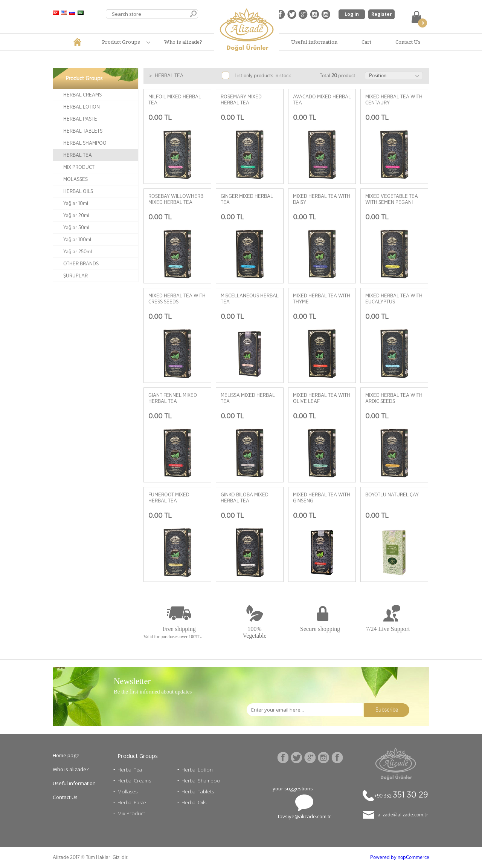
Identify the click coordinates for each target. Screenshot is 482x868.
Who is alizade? (183, 42)
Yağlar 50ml (76, 228)
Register (382, 14)
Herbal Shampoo (201, 781)
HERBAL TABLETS (83, 131)
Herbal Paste (132, 802)
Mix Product (131, 813)
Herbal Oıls (194, 802)
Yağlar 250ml (78, 252)
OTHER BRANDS (81, 264)
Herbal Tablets (198, 791)
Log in (352, 14)
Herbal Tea (130, 770)
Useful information (314, 42)
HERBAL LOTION (82, 107)
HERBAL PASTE (80, 119)
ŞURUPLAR (76, 276)
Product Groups (121, 42)
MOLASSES (76, 179)
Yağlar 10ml (76, 204)
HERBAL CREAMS (82, 95)
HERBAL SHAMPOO (85, 143)
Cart (366, 42)
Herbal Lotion (197, 770)
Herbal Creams (134, 781)
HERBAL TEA (78, 155)
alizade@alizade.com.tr (403, 815)
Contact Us (408, 42)
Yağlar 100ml (77, 240)
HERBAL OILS (78, 191)
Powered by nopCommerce (400, 857)
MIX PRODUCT (79, 167)
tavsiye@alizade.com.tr (304, 816)
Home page (66, 755)
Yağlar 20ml (76, 216)
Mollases (127, 791)
